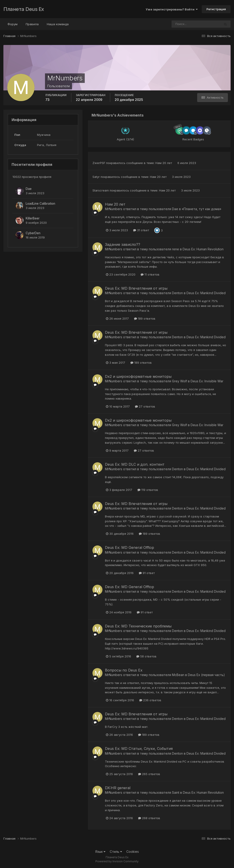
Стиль (116, 852)
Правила (32, 24)
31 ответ (141, 230)
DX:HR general (118, 788)
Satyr (96, 177)
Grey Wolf (179, 381)
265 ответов (149, 774)
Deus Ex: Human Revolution (203, 249)
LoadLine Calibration (40, 204)
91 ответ (147, 573)
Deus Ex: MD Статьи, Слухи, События (139, 749)
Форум (12, 24)
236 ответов (150, 700)
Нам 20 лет (164, 163)
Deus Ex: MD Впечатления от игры (136, 288)
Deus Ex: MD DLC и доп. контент (135, 464)
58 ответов (146, 656)
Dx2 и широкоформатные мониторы (138, 376)
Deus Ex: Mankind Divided (206, 293)
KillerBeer (33, 218)
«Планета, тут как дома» (202, 209)
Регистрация (216, 9)
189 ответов (145, 318)
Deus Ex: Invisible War (207, 381)
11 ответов (150, 274)
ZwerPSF (99, 163)
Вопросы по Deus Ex (124, 670)
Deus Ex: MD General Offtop (129, 547)
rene (175, 249)
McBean (178, 675)
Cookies (133, 852)
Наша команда (58, 24)
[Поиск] (187, 24)
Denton (177, 293)
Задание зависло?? (123, 244)
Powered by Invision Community (117, 861)
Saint (176, 792)
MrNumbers (114, 209)
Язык (100, 852)
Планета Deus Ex (24, 9)
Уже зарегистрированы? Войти (172, 9)
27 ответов (145, 406)
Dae (29, 189)
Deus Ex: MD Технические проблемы (138, 626)
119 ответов (148, 490)
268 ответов (149, 818)
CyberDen (33, 233)
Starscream (101, 190)
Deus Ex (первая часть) (206, 675)
